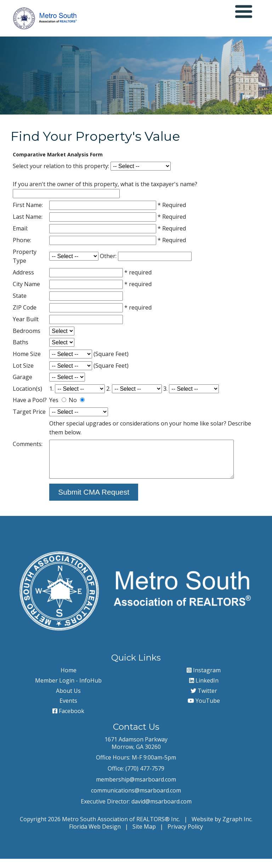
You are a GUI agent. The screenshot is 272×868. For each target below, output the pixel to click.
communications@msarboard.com (136, 799)
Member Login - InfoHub (68, 689)
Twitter (204, 700)
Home (69, 679)
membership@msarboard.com (136, 789)
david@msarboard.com (161, 810)
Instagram (204, 679)
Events (68, 710)
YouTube (204, 710)
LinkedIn (204, 689)
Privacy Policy (185, 836)
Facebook (68, 720)
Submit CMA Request (93, 501)
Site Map (144, 836)
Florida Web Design (95, 836)
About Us (68, 700)
